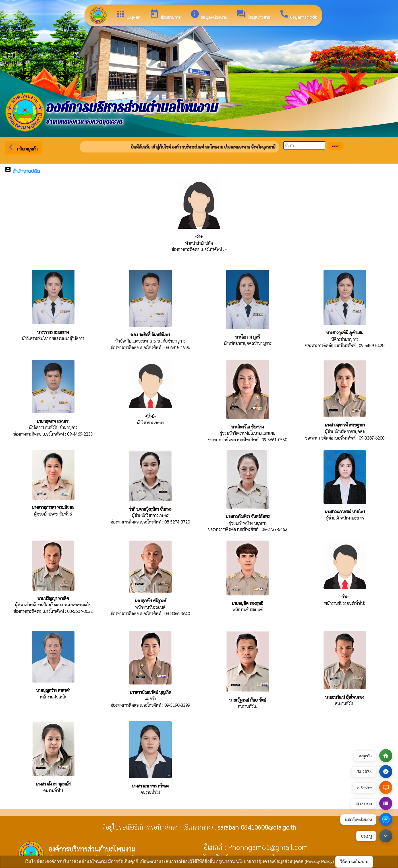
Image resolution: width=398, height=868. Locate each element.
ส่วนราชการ (165, 15)
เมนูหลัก (128, 15)
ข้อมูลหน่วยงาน (209, 15)
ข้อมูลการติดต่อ (298, 15)
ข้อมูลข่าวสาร (253, 15)
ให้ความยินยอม (354, 862)
